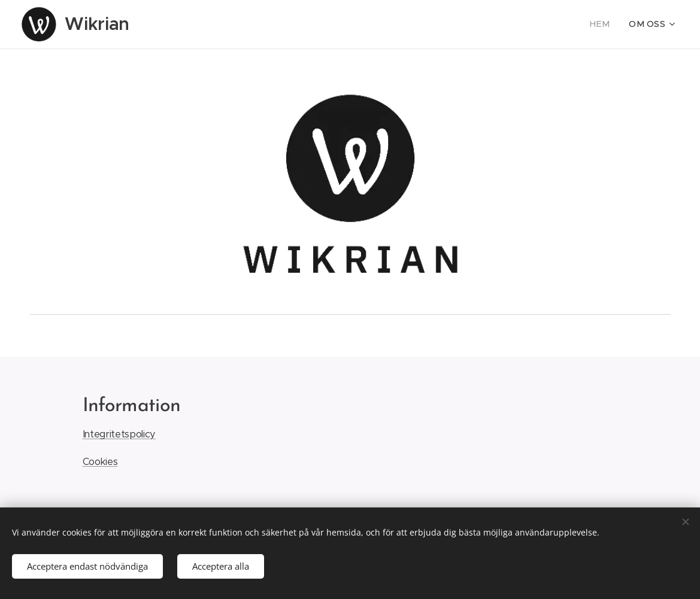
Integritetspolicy (119, 435)
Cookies (100, 462)
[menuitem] (607, 25)
